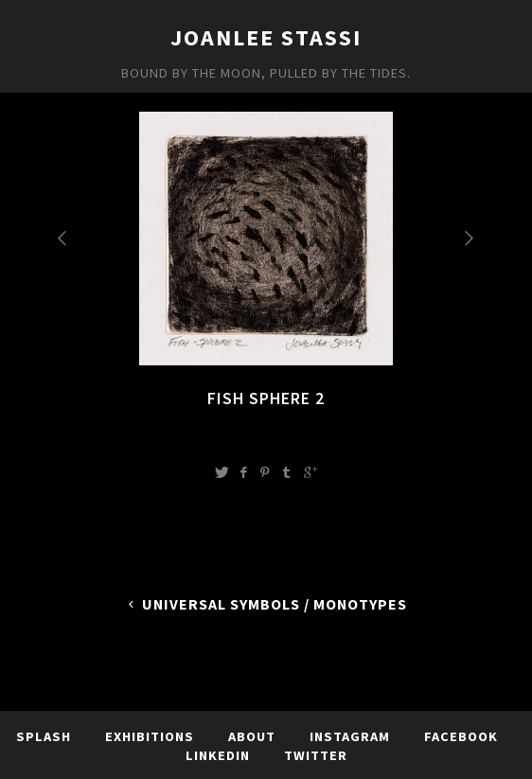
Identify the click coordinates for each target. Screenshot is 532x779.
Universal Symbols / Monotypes (266, 604)
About (252, 736)
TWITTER (316, 755)
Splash (44, 736)
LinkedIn (218, 755)
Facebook (461, 736)
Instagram (350, 736)
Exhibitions (150, 736)
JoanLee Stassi (266, 37)
